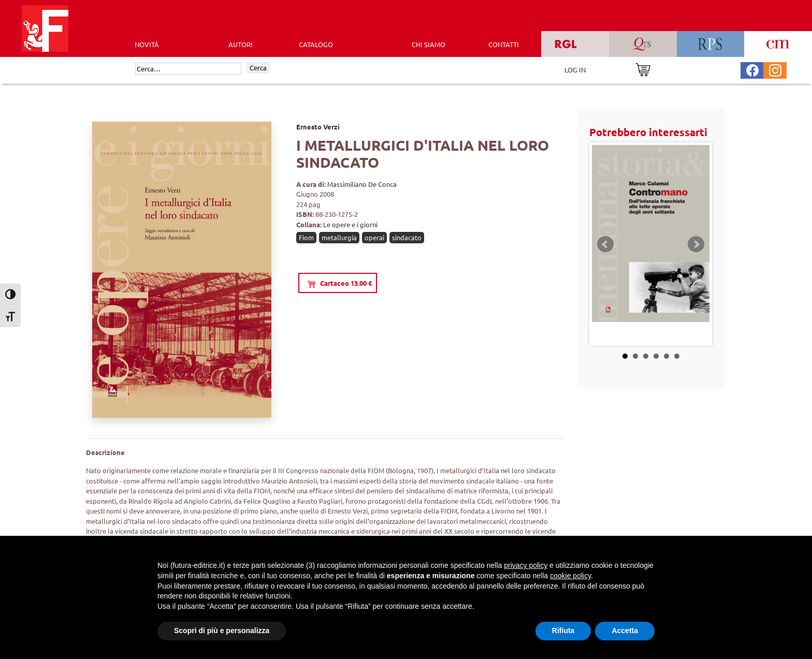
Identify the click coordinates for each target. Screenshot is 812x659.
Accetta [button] (625, 631)
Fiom (306, 237)
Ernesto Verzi (318, 127)
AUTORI (241, 44)
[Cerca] (188, 69)
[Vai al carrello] (643, 69)
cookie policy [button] (570, 576)
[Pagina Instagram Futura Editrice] (775, 69)
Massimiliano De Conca (362, 184)
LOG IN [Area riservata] (575, 70)
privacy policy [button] (526, 565)
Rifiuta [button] (563, 631)
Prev (605, 244)
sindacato (407, 237)
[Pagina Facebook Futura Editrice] (752, 69)
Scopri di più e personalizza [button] (222, 631)
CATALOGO (316, 44)
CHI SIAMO (429, 44)
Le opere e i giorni (350, 224)
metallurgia (339, 237)
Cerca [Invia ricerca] (258, 68)
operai (374, 237)
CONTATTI (504, 44)
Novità (147, 44)
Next (696, 244)
